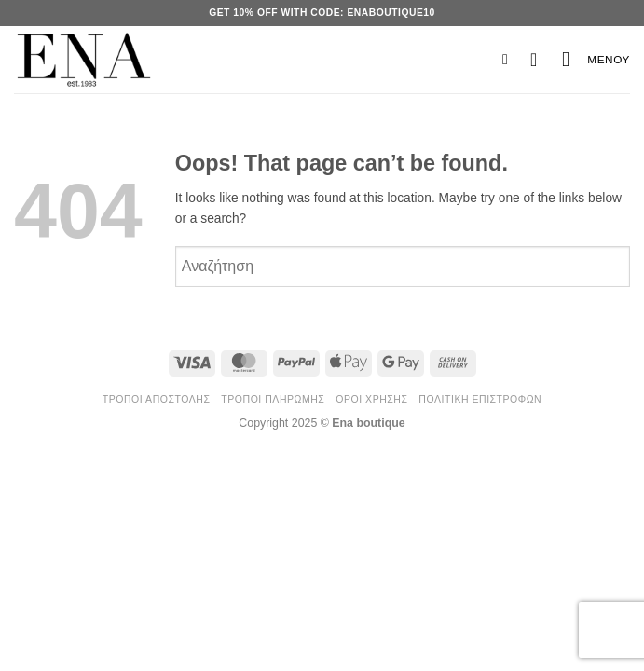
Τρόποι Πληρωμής (273, 399)
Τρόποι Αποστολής (157, 399)
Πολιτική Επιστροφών (480, 399)
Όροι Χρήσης (371, 399)
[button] (514, 59)
